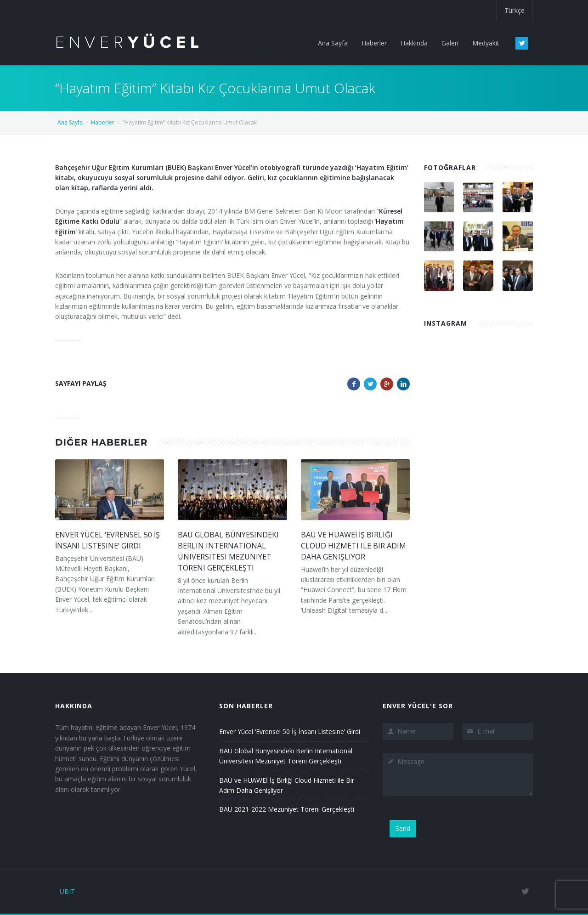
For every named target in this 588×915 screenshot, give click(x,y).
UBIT (67, 891)
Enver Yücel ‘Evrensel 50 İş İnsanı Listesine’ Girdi (290, 731)
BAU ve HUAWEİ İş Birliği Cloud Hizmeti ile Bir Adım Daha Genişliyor (353, 546)
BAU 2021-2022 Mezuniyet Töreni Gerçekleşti (287, 809)
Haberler (103, 122)
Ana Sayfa (70, 122)
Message (458, 774)
